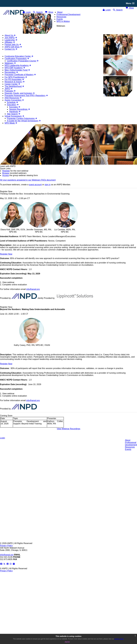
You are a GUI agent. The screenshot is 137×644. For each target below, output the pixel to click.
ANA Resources (13, 98)
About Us (10, 35)
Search (118, 10)
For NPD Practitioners (16, 77)
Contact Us (11, 49)
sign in (48, 185)
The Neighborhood (14, 86)
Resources (130, 447)
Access (6, 175)
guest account (35, 185)
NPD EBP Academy (15, 68)
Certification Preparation (17, 59)
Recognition (11, 72)
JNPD (8, 89)
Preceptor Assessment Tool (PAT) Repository (26, 96)
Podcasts (10, 91)
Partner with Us (13, 45)
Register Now (6, 254)
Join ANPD (11, 38)
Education (13, 105)
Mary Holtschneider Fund (17, 70)
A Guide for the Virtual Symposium (24, 121)
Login (107, 10)
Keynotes (15, 107)
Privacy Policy (6, 546)
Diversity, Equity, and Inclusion (20, 93)
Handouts (15, 112)
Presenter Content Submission (22, 118)
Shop (130, 8)
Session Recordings (19, 109)
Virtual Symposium (14, 116)
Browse (6, 173)
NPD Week (11, 123)
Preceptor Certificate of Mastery (20, 75)
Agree (67, 642)
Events (128, 449)
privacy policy (119, 639)
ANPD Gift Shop (13, 47)
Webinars (10, 63)
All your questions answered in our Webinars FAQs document (28, 180)
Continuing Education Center (19, 56)
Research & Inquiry (14, 82)
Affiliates (10, 42)
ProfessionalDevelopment (131, 444)
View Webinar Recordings (69, 429)
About (128, 440)
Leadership (11, 40)
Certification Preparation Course (23, 61)
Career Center (12, 84)
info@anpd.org (33, 289)
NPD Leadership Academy (18, 65)
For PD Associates (14, 79)
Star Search (13, 114)
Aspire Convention (14, 100)
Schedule (12, 102)
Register (6, 171)
